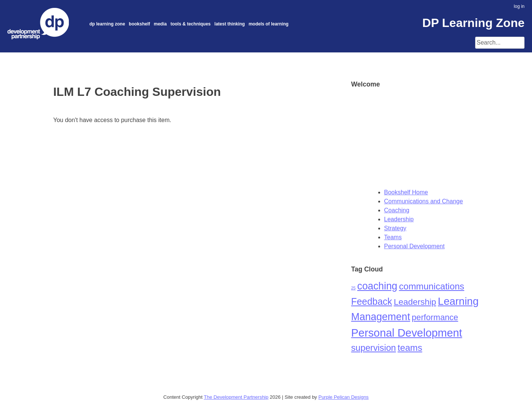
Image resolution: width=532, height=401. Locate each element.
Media (160, 24)
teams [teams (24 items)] (410, 348)
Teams (393, 237)
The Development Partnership (236, 397)
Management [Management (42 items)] (381, 317)
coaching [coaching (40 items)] (377, 286)
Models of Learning (268, 24)
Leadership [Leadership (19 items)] (415, 302)
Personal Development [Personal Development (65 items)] (407, 333)
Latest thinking (230, 24)
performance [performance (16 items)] (435, 317)
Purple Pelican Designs (343, 397)
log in (519, 6)
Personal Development (415, 246)
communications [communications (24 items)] (432, 286)
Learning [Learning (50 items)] (458, 301)
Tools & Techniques (191, 24)
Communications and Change (424, 201)
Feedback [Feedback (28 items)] (372, 301)
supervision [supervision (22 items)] (374, 348)
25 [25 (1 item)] (354, 288)
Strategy (395, 228)
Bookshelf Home (406, 192)
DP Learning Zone (107, 24)
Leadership (399, 219)
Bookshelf (139, 24)
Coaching (397, 210)
